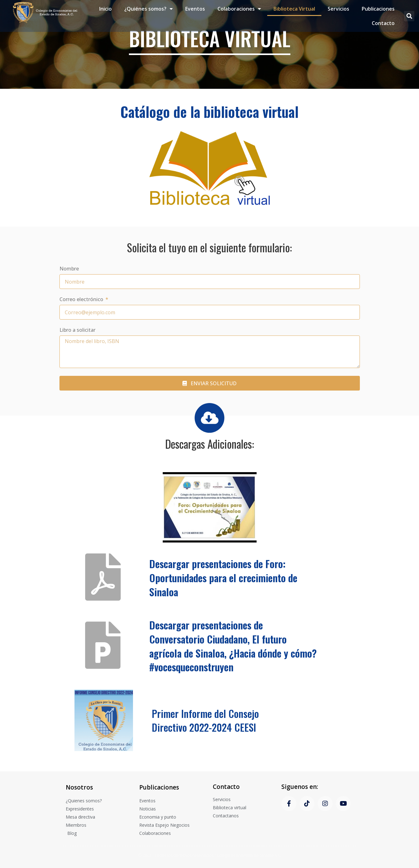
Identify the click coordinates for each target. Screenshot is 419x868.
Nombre (69, 269)
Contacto (383, 23)
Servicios (338, 8)
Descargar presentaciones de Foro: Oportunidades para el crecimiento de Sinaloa (223, 578)
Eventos (195, 8)
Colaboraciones (239, 8)
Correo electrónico (82, 300)
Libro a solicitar (77, 330)
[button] (409, 15)
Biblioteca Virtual (294, 8)
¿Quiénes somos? (148, 8)
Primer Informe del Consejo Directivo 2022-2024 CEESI (205, 720)
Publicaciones (378, 8)
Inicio (105, 8)
